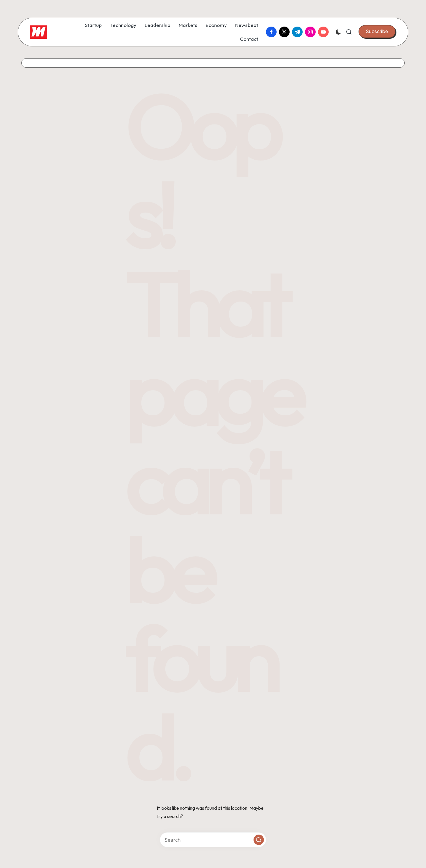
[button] (377, 31)
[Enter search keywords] (213, 840)
